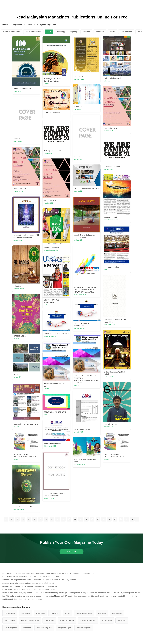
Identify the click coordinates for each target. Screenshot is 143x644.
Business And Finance (12, 32)
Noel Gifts (17, 339)
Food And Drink (126, 32)
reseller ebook (117, 613)
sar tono (47, 84)
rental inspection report (84, 613)
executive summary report (30, 620)
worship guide (107, 620)
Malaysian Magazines (47, 25)
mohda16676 (109, 131)
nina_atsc (17, 427)
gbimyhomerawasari (111, 220)
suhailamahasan (80, 464)
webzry (76, 385)
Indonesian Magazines (44, 628)
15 (86, 519)
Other (30, 25)
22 (127, 519)
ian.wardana (48, 153)
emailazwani (48, 115)
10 (58, 519)
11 (63, 519)
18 (104, 519)
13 (75, 519)
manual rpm (55, 613)
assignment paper (64, 628)
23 (132, 519)
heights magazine (11, 628)
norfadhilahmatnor (80, 328)
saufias (46, 305)
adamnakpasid (19, 289)
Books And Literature (33, 32)
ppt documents (10, 620)
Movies (112, 32)
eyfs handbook (10, 613)
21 (121, 519)
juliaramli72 (17, 377)
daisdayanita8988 (50, 446)
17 (98, 519)
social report (122, 620)
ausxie (16, 459)
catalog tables (49, 620)
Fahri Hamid (18, 91)
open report (102, 613)
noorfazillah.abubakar (51, 250)
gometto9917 (78, 432)
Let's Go (71, 552)
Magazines (17, 25)
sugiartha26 (78, 240)
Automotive (100, 32)
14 (81, 519)
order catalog (25, 613)
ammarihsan (18, 141)
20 (115, 519)
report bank (27, 628)
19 (109, 519)
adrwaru (107, 81)
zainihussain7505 (80, 295)
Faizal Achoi (78, 109)
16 (92, 519)
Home (5, 25)
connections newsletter (88, 620)
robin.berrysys (79, 79)
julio (105, 270)
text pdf (67, 613)
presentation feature (67, 620)
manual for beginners (84, 628)
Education (86, 32)
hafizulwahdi (108, 427)
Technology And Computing (67, 32)
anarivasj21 (78, 191)
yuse (45, 415)
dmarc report (40, 613)
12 (69, 519)
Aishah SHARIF (110, 325)
